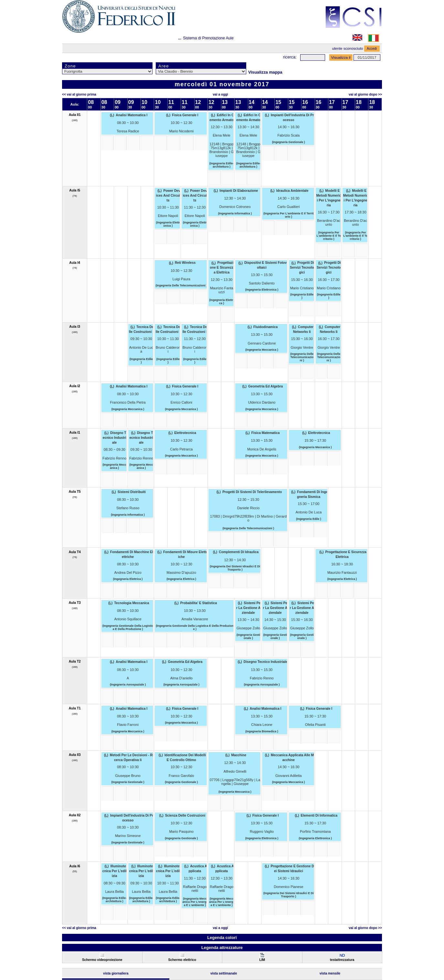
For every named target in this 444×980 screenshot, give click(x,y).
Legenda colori (222, 938)
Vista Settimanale (224, 973)
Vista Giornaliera (116, 973)
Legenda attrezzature (222, 948)
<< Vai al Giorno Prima (79, 94)
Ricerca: (290, 57)
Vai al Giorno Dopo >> (365, 94)
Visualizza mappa (265, 72)
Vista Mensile (330, 973)
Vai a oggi (220, 94)
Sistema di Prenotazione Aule (208, 38)
